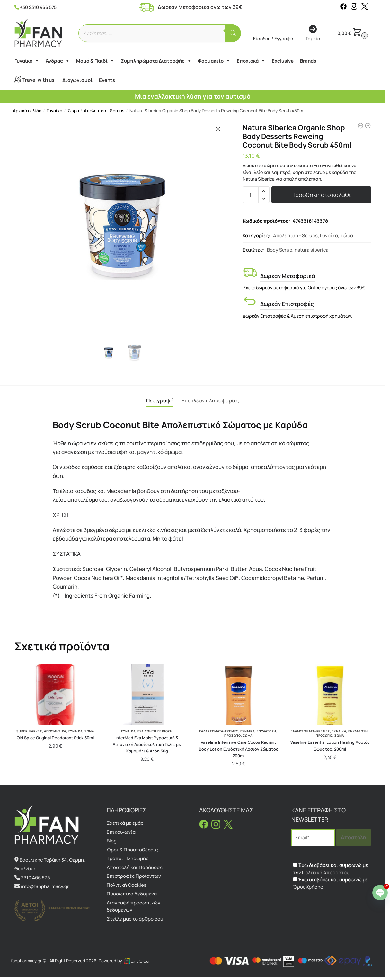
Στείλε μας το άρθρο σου (135, 919)
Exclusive (283, 61)
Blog (112, 841)
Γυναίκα (27, 61)
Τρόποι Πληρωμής (128, 858)
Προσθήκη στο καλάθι (321, 195)
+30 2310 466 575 (38, 7)
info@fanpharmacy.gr (45, 886)
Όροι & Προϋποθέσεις (132, 850)
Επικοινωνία (121, 832)
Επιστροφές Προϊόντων (134, 876)
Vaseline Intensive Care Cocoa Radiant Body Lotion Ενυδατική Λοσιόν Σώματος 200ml (239, 749)
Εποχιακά (251, 61)
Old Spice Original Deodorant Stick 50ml (55, 738)
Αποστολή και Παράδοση (135, 867)
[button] (218, 129)
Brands (308, 61)
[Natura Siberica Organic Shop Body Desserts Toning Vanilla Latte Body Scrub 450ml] (368, 126)
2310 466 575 (35, 878)
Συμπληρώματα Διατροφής (156, 61)
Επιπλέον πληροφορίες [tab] (210, 400)
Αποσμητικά (55, 731)
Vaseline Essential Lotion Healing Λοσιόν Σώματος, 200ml (330, 746)
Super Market (29, 731)
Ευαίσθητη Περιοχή (155, 731)
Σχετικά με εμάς (125, 823)
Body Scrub (280, 250)
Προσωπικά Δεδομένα (132, 894)
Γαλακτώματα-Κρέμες (219, 731)
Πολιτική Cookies (127, 885)
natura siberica (311, 250)
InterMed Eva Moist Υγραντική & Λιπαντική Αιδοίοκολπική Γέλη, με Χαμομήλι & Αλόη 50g (147, 744)
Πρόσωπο (233, 736)
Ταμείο (313, 33)
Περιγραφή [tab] (160, 400)
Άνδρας (58, 61)
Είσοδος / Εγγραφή (273, 33)
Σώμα (73, 111)
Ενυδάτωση (266, 731)
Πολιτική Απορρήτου (326, 872)
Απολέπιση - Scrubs (104, 111)
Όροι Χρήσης (308, 887)
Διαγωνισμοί (77, 80)
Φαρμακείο (214, 61)
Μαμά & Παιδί (95, 61)
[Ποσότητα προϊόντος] (251, 195)
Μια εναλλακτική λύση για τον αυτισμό (193, 96)
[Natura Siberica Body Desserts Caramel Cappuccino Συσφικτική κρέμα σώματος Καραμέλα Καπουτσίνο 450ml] (360, 126)
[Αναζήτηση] (233, 33)
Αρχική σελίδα (27, 111)
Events (107, 80)
